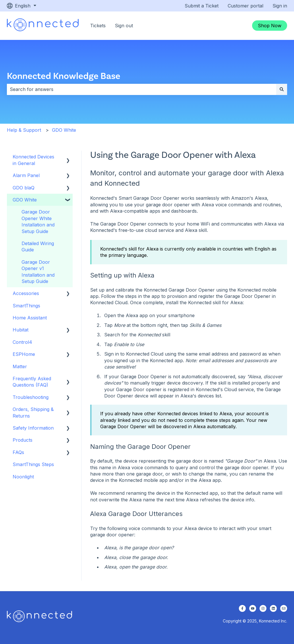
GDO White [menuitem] (25, 200)
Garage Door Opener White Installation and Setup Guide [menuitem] (38, 221)
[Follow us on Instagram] (263, 608)
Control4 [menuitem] (22, 342)
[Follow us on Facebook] (242, 608)
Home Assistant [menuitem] (30, 318)
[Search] (282, 89)
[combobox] (142, 89)
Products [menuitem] (23, 440)
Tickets (98, 26)
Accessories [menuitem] (26, 293)
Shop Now (270, 26)
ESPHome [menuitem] (24, 354)
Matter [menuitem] (20, 366)
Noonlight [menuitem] (23, 477)
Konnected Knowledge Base (64, 75)
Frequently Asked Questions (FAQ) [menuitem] (32, 382)
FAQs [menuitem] (18, 452)
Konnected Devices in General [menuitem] (33, 160)
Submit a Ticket (202, 6)
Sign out (124, 26)
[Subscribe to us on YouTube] (253, 608)
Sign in (280, 6)
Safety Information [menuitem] (33, 428)
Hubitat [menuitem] (21, 330)
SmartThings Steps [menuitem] (33, 464)
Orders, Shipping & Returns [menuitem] (33, 412)
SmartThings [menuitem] (26, 306)
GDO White (64, 130)
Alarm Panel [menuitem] (26, 175)
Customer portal (245, 6)
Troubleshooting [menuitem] (31, 397)
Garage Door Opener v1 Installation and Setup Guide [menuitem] (38, 272)
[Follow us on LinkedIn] (273, 608)
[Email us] (284, 608)
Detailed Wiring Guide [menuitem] (38, 247)
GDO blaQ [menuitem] (24, 188)
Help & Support (24, 130)
